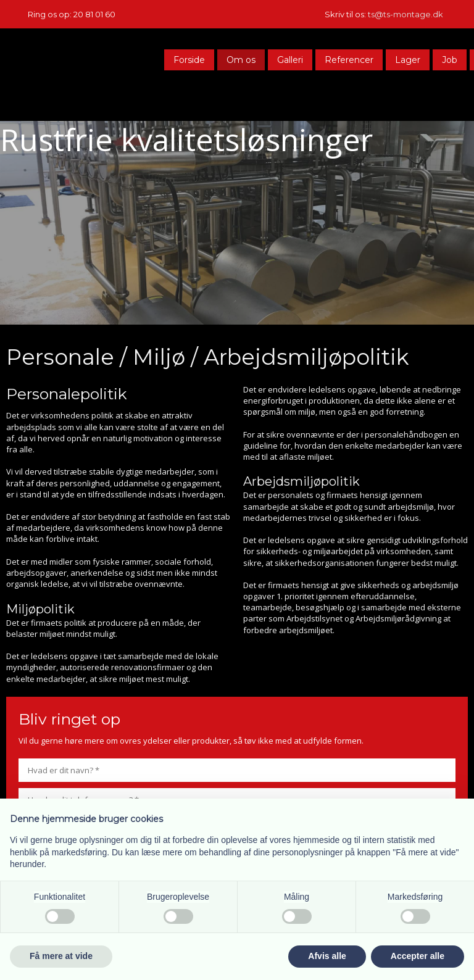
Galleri (290, 60)
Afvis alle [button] (327, 956)
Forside (189, 60)
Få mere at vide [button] (61, 956)
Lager (408, 60)
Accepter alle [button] (418, 956)
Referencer (349, 60)
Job (450, 60)
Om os (241, 60)
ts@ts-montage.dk (405, 14)
